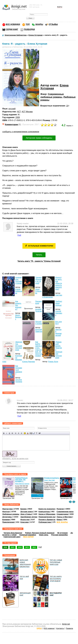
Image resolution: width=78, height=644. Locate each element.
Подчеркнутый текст (10, 433)
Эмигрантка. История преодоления (19, 346)
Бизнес (24, 509)
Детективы (7, 517)
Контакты (60, 628)
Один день (44, 535)
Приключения (8, 522)
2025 (13, 547)
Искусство (25, 520)
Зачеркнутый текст (12, 433)
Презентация (39, 302)
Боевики (6, 520)
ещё (40, 547)
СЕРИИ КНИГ (12, 29)
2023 (27, 547)
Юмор (59, 520)
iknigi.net (66, 624)
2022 (34, 547)
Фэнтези (6, 512)
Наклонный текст (7, 433)
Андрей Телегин (38, 310)
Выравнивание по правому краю (21, 433)
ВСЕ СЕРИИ (28, 537)
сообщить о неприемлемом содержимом (21, 132)
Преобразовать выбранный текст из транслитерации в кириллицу (37, 433)
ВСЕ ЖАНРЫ (62, 522)
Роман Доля (53, 362)
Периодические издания (49, 517)
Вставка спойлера (40, 433)
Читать (39, 255)
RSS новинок (49, 628)
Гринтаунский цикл (12, 537)
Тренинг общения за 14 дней (38, 280)
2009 (18, 117)
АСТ (19, 112)
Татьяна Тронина (19, 381)
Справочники (62, 514)
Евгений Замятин (39, 330)
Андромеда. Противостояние (19, 280)
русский (12, 109)
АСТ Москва (27, 112)
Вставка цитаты (34, 433)
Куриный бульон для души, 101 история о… (21, 480)
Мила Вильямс (18, 317)
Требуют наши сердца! (59, 303)
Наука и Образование (48, 514)
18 (67, 106)
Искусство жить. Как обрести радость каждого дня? (59, 283)
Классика (25, 522)
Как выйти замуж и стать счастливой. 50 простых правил (39, 349)
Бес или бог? (58, 323)
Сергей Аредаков (59, 313)
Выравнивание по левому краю (16, 433)
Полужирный (4, 433)
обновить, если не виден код (15, 459)
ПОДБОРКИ (29, 29)
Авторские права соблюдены (39, 138)
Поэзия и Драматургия (48, 520)
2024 (20, 547)
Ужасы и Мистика (64, 517)
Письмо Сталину (39, 323)
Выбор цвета (28, 433)
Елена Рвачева (29, 362)
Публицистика (45, 522)
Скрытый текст (31, 433)
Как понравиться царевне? (19, 370)
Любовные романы (11, 514)
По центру (19, 433)
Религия (60, 509)
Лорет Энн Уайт (49, 480)
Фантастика (7, 509)
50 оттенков (62, 533)
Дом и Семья (26, 514)
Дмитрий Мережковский (58, 332)
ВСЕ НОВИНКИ (13, 24)
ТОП (28, 24)
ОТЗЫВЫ (53, 24)
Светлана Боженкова (52, 296)
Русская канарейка (59, 535)
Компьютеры (44, 512)
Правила (69, 628)
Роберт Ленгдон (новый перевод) (40, 533)
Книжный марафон (28, 535)
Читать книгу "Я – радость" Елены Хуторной (39, 261)
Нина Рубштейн (38, 291)
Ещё (19, 235)
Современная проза (65, 512)
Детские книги (27, 512)
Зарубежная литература (31, 517)
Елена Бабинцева (19, 291)
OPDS (39, 628)
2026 (5, 547)
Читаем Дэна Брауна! (13, 533)
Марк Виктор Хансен (22, 484)
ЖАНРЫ (39, 24)
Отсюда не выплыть (52, 478)
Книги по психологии (48, 509)
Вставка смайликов (25, 433)
